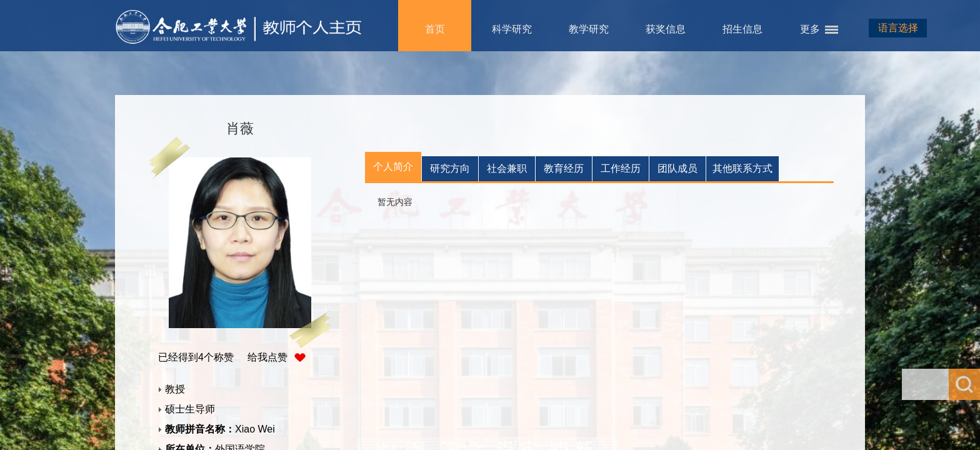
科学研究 (512, 29)
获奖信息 (666, 29)
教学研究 (589, 29)
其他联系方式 (742, 168)
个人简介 (393, 167)
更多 (810, 29)
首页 (435, 29)
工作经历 (621, 168)
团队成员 (677, 168)
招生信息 (742, 29)
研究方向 (450, 168)
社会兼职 (507, 168)
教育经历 (564, 168)
